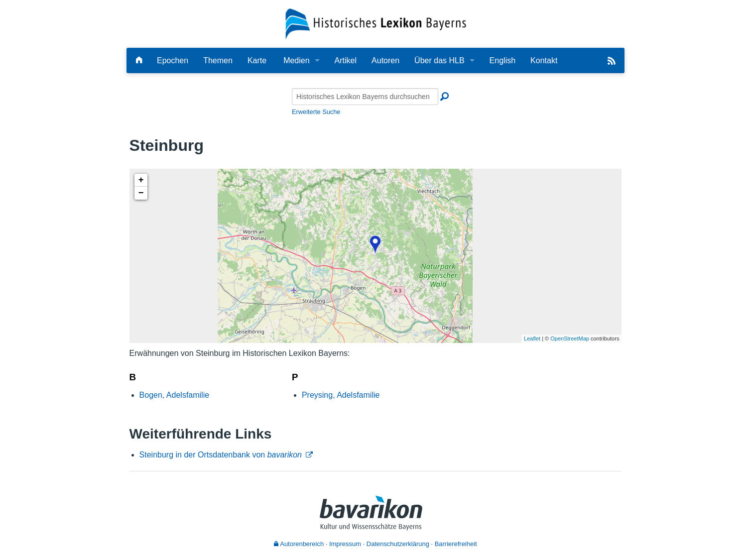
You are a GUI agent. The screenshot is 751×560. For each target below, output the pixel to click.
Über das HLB (439, 60)
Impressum (345, 544)
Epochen (173, 60)
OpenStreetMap (570, 338)
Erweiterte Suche (316, 112)
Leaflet (532, 338)
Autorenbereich (299, 544)
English (502, 60)
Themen (218, 60)
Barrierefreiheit (456, 544)
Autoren (385, 60)
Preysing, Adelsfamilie (341, 395)
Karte (257, 60)
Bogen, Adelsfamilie (175, 395)
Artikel (346, 60)
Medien (296, 60)
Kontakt (544, 60)
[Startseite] (376, 23)
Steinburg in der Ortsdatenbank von (221, 455)
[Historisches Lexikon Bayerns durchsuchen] (365, 97)
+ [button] (141, 180)
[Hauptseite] (139, 60)
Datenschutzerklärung (398, 544)
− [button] (141, 193)
